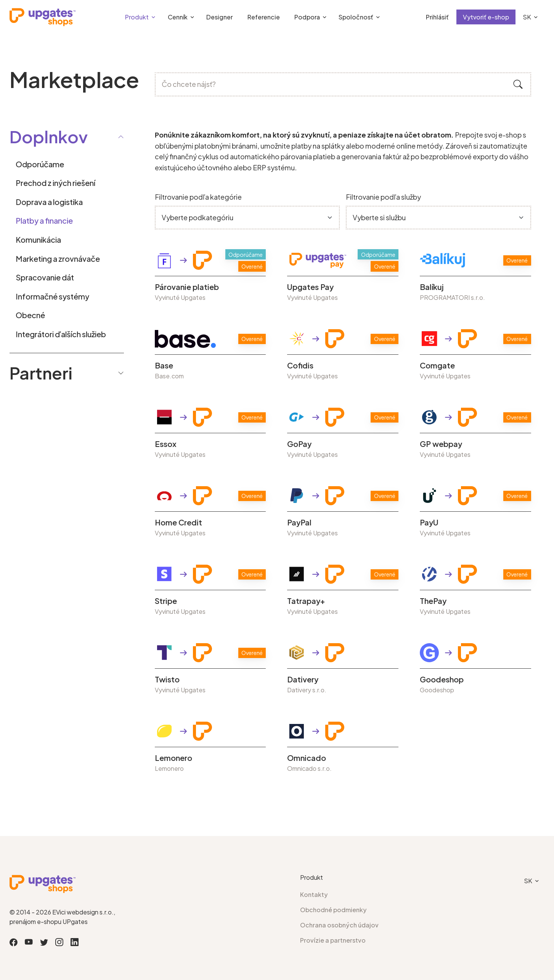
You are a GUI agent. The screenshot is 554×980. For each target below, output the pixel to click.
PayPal (299, 522)
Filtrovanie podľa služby (383, 197)
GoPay (299, 444)
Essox (166, 444)
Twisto (167, 679)
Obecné (30, 315)
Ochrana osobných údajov (339, 925)
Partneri (67, 373)
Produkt (137, 17)
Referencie (264, 17)
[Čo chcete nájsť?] (343, 84)
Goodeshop (442, 679)
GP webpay (441, 444)
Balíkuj (432, 287)
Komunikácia (38, 239)
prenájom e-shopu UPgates (49, 922)
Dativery (303, 679)
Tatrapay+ (306, 601)
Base (164, 365)
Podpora (307, 17)
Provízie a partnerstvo (333, 940)
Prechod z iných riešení (55, 183)
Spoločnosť (356, 17)
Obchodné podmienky (333, 910)
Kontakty (314, 894)
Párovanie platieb (187, 287)
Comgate (437, 365)
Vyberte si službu (379, 217)
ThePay (433, 601)
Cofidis (300, 365)
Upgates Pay (310, 287)
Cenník (178, 17)
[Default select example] (247, 218)
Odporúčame (40, 164)
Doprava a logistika (49, 202)
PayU (429, 522)
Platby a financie (44, 220)
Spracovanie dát (45, 277)
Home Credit (178, 522)
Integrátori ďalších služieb (61, 334)
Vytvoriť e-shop (486, 17)
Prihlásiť (437, 17)
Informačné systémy (52, 296)
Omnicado (307, 758)
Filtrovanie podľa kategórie (198, 197)
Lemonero (173, 758)
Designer (219, 17)
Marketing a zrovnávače (58, 259)
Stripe (166, 601)
